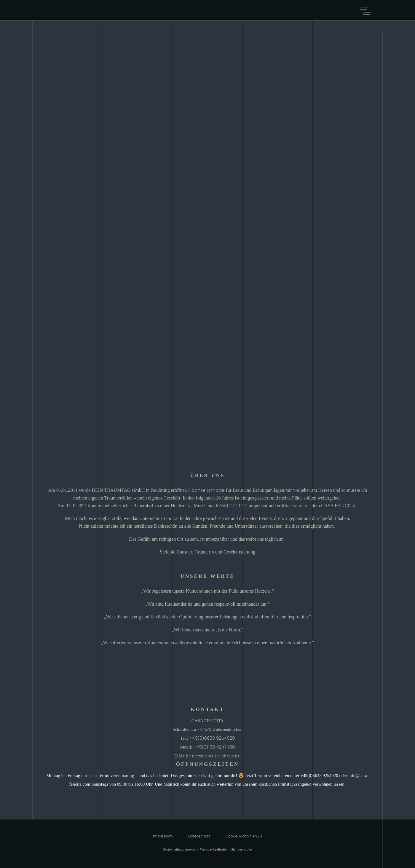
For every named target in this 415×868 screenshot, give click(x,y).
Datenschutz (199, 836)
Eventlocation (232, 506)
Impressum (163, 836)
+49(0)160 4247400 (214, 747)
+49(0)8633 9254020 (212, 738)
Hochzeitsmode (206, 490)
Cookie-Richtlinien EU (244, 836)
